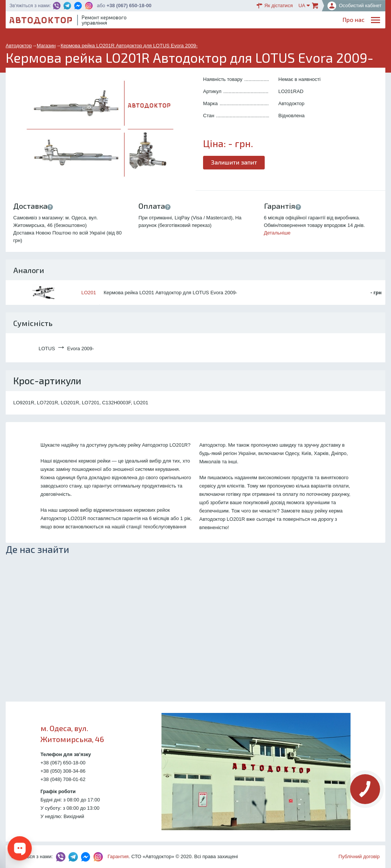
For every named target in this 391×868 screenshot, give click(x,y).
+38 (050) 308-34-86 (63, 771)
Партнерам (313, 21)
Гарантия (118, 856)
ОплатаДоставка (279, 21)
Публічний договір (359, 856)
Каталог (248, 21)
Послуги (201, 21)
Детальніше (277, 233)
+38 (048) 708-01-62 (63, 779)
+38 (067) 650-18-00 (129, 5)
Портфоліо (350, 21)
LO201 (89, 293)
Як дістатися (275, 6)
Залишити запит (234, 162)
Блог (225, 21)
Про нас (173, 21)
